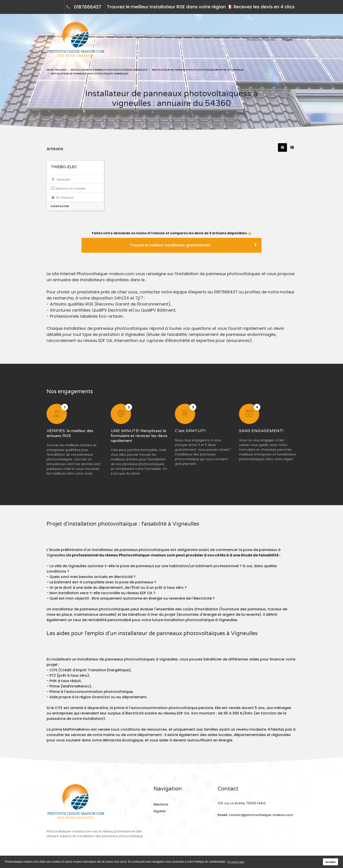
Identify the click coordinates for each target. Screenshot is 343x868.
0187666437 (88, 7)
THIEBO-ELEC (64, 167)
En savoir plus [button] (236, 862)
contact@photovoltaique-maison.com (260, 815)
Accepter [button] (331, 862)
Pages (288, 40)
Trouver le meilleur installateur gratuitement (194, 245)
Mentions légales (261, 40)
